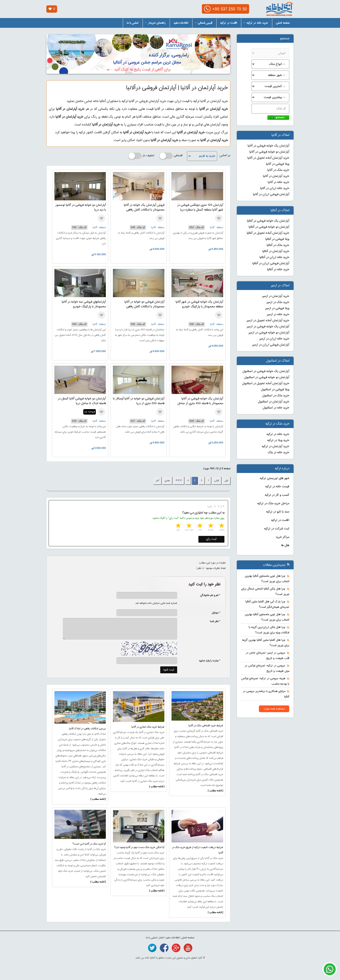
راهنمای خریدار (155, 23)
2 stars (210, 526)
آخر (157, 481)
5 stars (178, 526)
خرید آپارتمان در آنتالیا (276, 251)
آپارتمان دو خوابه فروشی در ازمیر (269, 333)
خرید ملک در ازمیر (278, 302)
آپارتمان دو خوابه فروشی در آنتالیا (269, 227)
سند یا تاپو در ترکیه (278, 512)
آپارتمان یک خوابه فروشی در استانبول (266, 371)
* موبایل (214, 613)
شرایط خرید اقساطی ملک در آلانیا (206, 726)
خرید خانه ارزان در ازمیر (274, 339)
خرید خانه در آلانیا (279, 182)
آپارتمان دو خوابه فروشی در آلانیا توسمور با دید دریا (81, 208)
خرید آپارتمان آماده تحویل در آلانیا (268, 158)
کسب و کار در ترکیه (277, 495)
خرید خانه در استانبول (276, 408)
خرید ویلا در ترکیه (278, 440)
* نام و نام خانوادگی (208, 595)
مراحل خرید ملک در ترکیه (273, 504)
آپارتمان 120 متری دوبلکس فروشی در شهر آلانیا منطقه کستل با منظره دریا (200, 208)
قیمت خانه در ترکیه (277, 487)
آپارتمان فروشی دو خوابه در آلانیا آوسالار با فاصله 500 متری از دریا (139, 401)
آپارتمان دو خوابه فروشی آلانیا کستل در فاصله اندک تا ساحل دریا (82, 401)
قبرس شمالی (204, 23)
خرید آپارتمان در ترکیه (275, 446)
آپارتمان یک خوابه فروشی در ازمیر (268, 327)
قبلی (217, 481)
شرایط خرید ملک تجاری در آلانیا (148, 727)
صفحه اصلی (283, 23)
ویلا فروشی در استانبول (275, 390)
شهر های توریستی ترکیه (275, 478)
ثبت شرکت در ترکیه (277, 529)
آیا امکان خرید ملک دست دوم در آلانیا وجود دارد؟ (139, 847)
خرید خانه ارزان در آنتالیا (274, 257)
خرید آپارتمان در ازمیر (276, 296)
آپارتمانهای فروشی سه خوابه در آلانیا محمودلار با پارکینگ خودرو (84, 304)
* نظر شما (213, 621)
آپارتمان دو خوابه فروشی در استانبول (267, 377)
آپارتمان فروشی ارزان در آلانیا (271, 194)
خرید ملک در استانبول (276, 396)
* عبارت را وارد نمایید (210, 661)
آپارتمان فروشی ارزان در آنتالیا (271, 264)
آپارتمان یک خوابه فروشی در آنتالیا (268, 221)
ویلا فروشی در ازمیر (277, 308)
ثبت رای (211, 539)
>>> (179, 481)
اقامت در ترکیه (229, 23)
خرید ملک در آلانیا (278, 170)
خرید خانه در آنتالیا (278, 270)
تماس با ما (133, 23)
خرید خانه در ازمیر (278, 315)
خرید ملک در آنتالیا (278, 245)
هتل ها (285, 545)
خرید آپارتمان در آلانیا (276, 176)
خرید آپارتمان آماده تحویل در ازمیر (268, 321)
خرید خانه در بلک (279, 453)
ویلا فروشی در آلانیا (278, 164)
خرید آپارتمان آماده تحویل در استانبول (266, 384)
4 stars (189, 526)
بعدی (167, 481)
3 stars (199, 526)
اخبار (161, 938)
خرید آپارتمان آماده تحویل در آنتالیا (268, 233)
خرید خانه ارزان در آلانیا (275, 188)
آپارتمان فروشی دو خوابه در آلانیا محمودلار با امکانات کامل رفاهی (144, 304)
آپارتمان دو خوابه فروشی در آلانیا (269, 152)
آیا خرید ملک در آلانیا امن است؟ (89, 844)
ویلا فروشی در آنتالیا (277, 239)
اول (226, 481)
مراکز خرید (283, 537)
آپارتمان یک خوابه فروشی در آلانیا (268, 146)
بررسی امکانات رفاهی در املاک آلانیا (87, 729)
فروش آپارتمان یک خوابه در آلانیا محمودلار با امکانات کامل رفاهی (144, 208)
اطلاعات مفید (181, 23)
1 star (221, 526)
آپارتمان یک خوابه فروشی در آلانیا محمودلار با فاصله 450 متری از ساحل (200, 401)
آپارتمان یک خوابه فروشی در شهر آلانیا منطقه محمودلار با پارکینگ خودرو (199, 304)
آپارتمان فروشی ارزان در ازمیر (271, 345)
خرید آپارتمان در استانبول (274, 402)
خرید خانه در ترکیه (256, 23)
